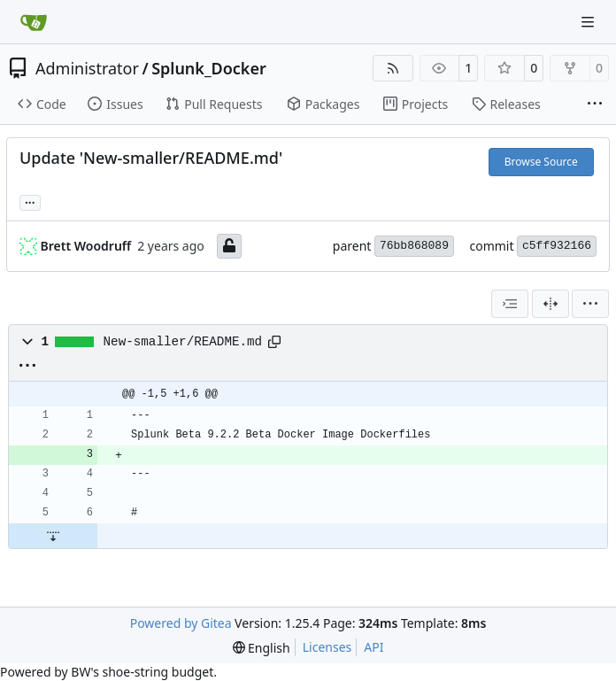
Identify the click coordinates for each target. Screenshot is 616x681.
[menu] (590, 304)
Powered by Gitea (181, 623)
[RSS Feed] (393, 68)
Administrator (87, 68)
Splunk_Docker (209, 68)
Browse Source (541, 162)
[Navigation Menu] (589, 22)
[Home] (34, 22)
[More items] (595, 104)
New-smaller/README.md (183, 342)
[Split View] (551, 304)
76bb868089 (414, 246)
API (373, 647)
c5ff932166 (557, 246)
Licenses (327, 647)
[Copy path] (274, 342)
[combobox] (510, 304)
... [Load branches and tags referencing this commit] (30, 201)
